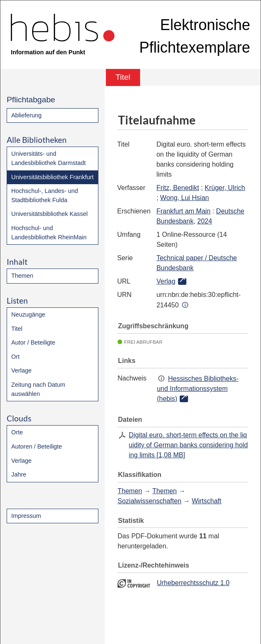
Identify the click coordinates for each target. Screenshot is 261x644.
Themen (22, 276)
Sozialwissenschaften (149, 501)
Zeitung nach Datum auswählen (38, 389)
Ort (15, 357)
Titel (17, 329)
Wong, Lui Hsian (184, 198)
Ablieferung (26, 115)
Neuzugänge (28, 314)
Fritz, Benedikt (178, 188)
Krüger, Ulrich (225, 188)
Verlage (21, 370)
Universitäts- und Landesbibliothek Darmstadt (48, 158)
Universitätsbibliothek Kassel (49, 214)
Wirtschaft (207, 501)
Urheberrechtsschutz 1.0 (193, 583)
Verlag (166, 281)
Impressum (26, 516)
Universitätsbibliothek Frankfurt (53, 177)
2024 (205, 221)
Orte (17, 432)
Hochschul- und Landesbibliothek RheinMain (49, 233)
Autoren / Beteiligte (37, 446)
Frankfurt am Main (183, 211)
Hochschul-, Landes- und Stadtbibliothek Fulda (45, 195)
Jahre (19, 474)
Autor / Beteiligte (33, 342)
